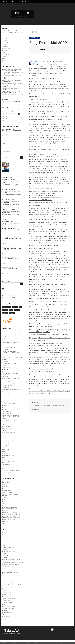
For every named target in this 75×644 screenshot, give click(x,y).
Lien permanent (37, 403)
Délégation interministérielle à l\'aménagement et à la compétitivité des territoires (11, 352)
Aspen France (5, 581)
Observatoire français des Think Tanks (11, 552)
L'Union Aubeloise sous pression (10, 72)
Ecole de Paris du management (9, 606)
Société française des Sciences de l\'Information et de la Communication (11, 517)
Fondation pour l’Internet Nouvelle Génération (13, 358)
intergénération (41, 405)
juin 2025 (4, 45)
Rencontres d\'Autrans (7, 386)
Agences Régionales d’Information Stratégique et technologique (12, 482)
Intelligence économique (8, 579)
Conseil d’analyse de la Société (9, 420)
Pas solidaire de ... (6, 101)
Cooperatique (5, 497)
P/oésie (10, 96)
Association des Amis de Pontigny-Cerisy (11, 335)
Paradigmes (5, 550)
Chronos (4, 418)
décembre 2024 (6, 47)
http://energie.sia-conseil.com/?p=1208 (41, 369)
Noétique (4, 554)
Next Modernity (5, 555)
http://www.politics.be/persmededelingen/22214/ (44, 299)
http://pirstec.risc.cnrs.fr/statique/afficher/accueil (44, 78)
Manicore (4, 589)
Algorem (4, 405)
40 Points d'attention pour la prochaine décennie (10, 269)
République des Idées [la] (8, 548)
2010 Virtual (5, 331)
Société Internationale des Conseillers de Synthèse (11, 390)
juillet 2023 (4, 51)
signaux (11, 310)
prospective (42, 407)
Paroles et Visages (18, 101)
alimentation (35, 407)
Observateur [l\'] (6, 444)
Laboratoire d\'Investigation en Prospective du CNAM (12, 374)
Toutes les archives (9, 61)
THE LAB (22, 13)
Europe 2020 (5, 356)
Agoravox (4, 534)
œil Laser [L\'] (5, 446)
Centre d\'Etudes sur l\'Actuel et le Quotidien (12, 585)
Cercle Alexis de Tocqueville (8, 598)
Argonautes (4, 409)
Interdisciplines (5, 591)
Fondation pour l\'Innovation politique (11, 565)
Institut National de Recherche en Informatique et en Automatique (10, 508)
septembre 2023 (6, 49)
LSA (3, 436)
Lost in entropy (5, 393)
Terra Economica (6, 542)
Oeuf (3, 614)
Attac (3, 597)
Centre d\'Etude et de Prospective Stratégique (10, 343)
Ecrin (3, 501)
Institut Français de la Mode (8, 432)
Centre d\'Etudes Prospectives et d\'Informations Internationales (10, 347)
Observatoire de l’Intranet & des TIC (10, 512)
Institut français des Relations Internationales (12, 563)
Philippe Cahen (5, 450)
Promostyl (4, 452)
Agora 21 (4, 532)
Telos (3, 544)
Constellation (5, 349)
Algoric (3, 536)
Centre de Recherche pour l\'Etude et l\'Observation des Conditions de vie (11, 416)
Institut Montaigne (6, 616)
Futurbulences (5, 362)
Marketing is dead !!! (6, 473)
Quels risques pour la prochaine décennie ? (11, 131)
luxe (3, 310)
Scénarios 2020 (5, 388)
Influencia (4, 438)
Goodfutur (4, 430)
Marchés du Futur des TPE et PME (10, 403)
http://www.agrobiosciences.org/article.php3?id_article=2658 (48, 324)
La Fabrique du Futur (7, 371)
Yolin (3, 523)
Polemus (4, 622)
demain (60, 407)
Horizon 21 (4, 570)
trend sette (5, 313)
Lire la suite (19, 32)
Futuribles (4, 366)
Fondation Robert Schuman (8, 608)
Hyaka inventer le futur (7, 367)
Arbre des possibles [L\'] (7, 333)
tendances (17, 310)
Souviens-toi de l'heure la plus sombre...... (12, 80)
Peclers (3, 448)
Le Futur (4, 360)
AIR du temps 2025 (7, 221)
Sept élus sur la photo (7, 98)
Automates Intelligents (7, 492)
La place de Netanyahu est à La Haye (11, 88)
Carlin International (6, 413)
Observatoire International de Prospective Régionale (12, 379)
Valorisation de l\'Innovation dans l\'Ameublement (10, 462)
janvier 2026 (5, 41)
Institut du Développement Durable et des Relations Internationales (12, 576)
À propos (23, 1)
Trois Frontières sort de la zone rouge (12, 76)
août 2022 (4, 58)
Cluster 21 (4, 569)
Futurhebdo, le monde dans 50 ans (10, 364)
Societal (4, 546)
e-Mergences (5, 424)
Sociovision (4, 454)
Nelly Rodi (4, 440)
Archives (14, 1)
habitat (56, 407)
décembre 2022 (6, 54)
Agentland (4, 484)
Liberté (4, 90)
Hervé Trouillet (6, 131)
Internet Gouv (5, 510)
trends (4, 307)
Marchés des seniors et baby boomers (11, 471)
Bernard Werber (6, 337)
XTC (3, 467)
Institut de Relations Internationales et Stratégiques (11, 573)
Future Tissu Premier (7, 428)
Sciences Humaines (6, 618)
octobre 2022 (5, 56)
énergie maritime (50, 405)
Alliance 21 (4, 538)
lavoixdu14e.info (13, 70)
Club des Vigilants (6, 567)
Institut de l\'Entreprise (7, 595)
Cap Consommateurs (7, 411)
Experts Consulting (6, 426)
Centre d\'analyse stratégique (9, 341)
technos (9, 307)
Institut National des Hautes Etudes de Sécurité (11, 560)
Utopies (4, 540)
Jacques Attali (5, 369)
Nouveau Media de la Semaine (9, 442)
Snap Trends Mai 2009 (48, 43)
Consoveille (4, 422)
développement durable (61, 405)
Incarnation (7, 82)
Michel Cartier (5, 377)
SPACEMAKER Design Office (8, 456)
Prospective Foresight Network (9, 384)
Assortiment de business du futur (11, 230)
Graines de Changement (7, 602)
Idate (3, 505)
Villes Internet (5, 522)
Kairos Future (5, 395)
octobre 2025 (5, 43)
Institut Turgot (5, 610)
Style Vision (4, 457)
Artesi (3, 488)
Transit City (4, 459)
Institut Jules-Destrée (7, 593)
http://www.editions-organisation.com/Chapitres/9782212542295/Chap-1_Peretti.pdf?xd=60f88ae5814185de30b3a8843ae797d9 (50, 391)
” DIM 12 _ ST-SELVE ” (7, 91)
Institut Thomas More (7, 612)
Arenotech (4, 486)
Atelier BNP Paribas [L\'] (7, 490)
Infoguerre (4, 604)
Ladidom (4, 434)
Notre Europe (5, 587)
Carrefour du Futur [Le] (7, 339)
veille (20, 307)
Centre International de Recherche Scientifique (10, 495)
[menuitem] (6, 1)
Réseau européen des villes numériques (11, 514)
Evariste (4, 503)
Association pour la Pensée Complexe (11, 583)
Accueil (5, 1)
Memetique (4, 557)
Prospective (12, 313)
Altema (3, 407)
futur (7, 310)
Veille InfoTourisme (6, 465)
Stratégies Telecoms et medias (9, 520)
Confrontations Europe (7, 600)
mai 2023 (4, 53)
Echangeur (4, 499)
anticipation (15, 307)
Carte (4, 143)
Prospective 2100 (6, 382)
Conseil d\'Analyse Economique (9, 620)
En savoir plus (61, 643)
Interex (3, 469)
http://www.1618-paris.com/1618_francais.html (44, 246)
